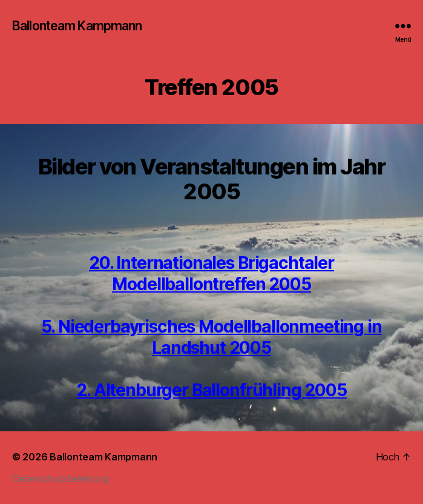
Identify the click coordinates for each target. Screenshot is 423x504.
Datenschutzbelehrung (61, 479)
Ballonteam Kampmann (77, 26)
